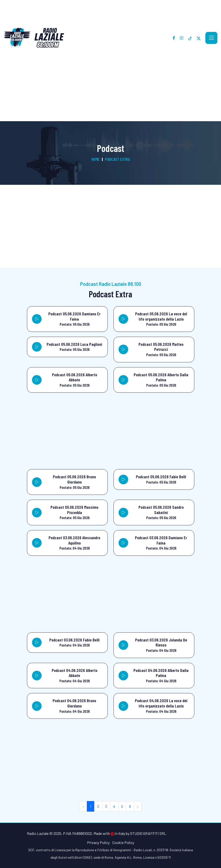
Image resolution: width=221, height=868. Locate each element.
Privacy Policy (98, 842)
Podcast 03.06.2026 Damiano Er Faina (161, 540)
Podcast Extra (117, 159)
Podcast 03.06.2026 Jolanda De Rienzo (161, 642)
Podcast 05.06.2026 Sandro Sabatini (161, 510)
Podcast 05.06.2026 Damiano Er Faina (74, 316)
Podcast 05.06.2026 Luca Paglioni (74, 344)
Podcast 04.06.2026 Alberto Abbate (75, 673)
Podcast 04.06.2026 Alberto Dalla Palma (161, 673)
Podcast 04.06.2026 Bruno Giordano (74, 703)
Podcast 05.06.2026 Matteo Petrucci (161, 347)
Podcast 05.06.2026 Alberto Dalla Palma (161, 377)
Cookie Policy (123, 842)
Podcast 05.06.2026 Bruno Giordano (74, 479)
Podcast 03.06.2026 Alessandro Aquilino (74, 540)
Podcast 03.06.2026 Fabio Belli (74, 640)
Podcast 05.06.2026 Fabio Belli (161, 477)
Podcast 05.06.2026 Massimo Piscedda (74, 510)
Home (96, 159)
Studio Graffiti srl (148, 833)
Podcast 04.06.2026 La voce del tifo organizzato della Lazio (161, 703)
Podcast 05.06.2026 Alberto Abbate (75, 377)
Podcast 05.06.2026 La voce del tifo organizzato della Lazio (161, 316)
